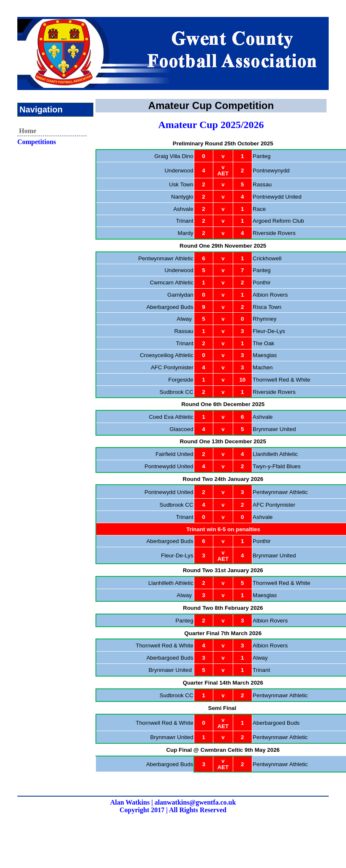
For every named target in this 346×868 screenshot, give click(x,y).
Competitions (37, 142)
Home (28, 131)
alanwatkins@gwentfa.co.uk (195, 802)
